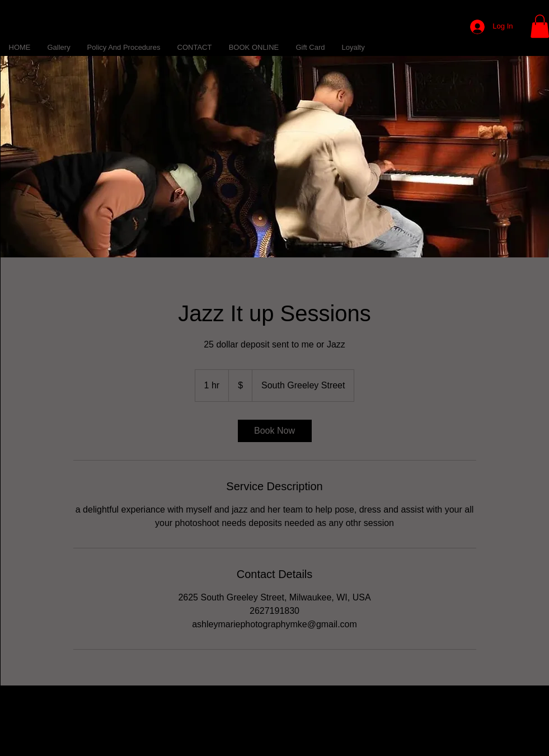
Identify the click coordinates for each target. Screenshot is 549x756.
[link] (275, 431)
